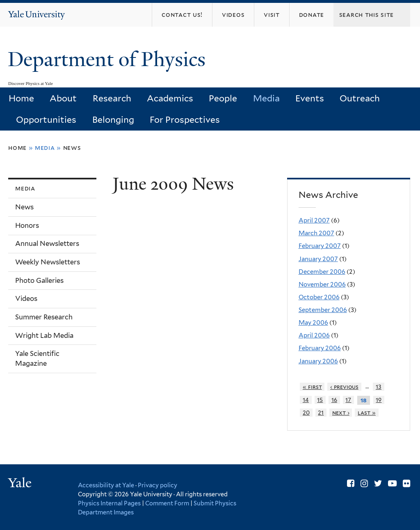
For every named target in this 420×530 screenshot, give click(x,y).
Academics (170, 98)
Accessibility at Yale (106, 485)
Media (266, 98)
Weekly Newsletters (48, 262)
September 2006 (323, 310)
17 (348, 400)
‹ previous (344, 387)
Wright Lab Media (44, 335)
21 (321, 413)
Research (112, 98)
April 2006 (314, 335)
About (63, 98)
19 (379, 400)
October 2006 (319, 297)
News (72, 148)
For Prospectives (185, 120)
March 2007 (316, 233)
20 (306, 413)
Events (310, 98)
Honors (27, 225)
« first (312, 387)
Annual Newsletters (47, 243)
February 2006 (320, 348)
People (223, 98)
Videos (26, 298)
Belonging (113, 120)
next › (341, 413)
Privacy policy (157, 485)
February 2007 (320, 246)
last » (367, 413)
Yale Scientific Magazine (37, 358)
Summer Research (44, 317)
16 (334, 400)
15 (320, 400)
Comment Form (167, 503)
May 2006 (313, 323)
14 (306, 400)
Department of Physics (109, 59)
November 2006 (322, 285)
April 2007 (314, 220)
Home (21, 98)
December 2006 (322, 272)
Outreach (360, 98)
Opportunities (46, 120)
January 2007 (318, 259)
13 (379, 387)
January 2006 (318, 361)
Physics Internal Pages (109, 503)
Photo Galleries (39, 280)
